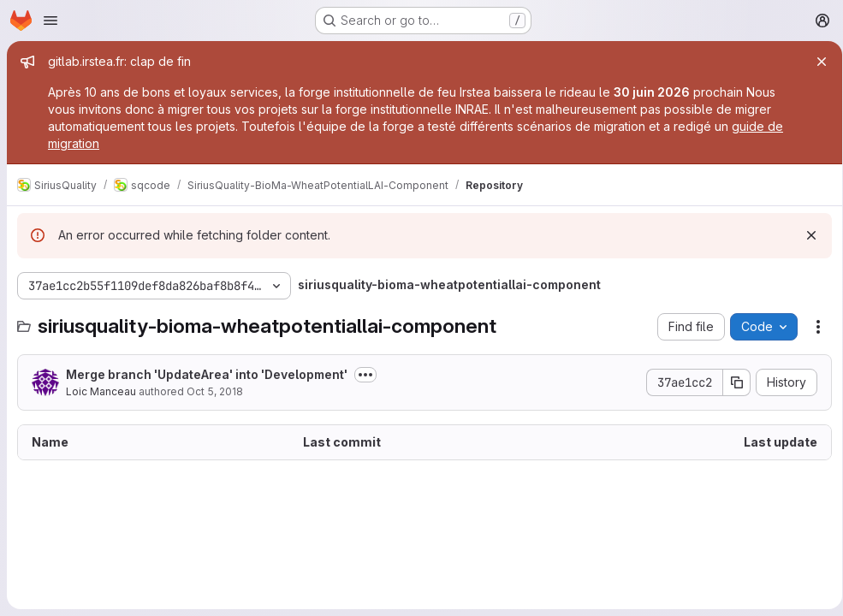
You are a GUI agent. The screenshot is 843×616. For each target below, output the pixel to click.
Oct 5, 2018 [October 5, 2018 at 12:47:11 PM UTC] (215, 391)
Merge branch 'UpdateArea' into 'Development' (207, 374)
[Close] (816, 62)
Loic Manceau (101, 391)
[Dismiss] (805, 235)
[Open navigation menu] (50, 21)
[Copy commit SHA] (731, 382)
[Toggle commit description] (365, 375)
